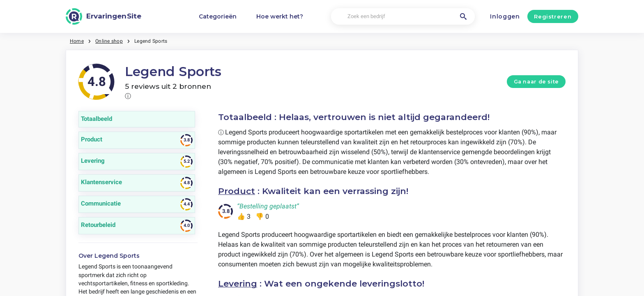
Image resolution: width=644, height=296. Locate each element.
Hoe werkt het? (280, 16)
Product (237, 191)
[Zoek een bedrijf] (403, 17)
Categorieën (218, 16)
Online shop (109, 41)
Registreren (553, 16)
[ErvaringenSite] (103, 16)
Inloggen (505, 16)
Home (77, 41)
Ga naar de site (536, 82)
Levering (238, 283)
